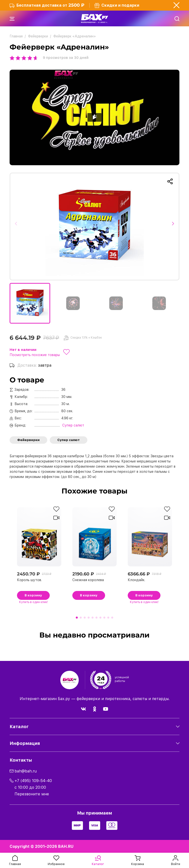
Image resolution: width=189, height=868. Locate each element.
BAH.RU (66, 846)
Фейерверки (28, 440)
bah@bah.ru (26, 771)
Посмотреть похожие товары (35, 355)
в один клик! (33, 602)
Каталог (19, 727)
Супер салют (69, 440)
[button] (18, 227)
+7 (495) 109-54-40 (33, 781)
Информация (25, 743)
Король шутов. (29, 580)
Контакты (21, 760)
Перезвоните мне (32, 794)
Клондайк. (136, 580)
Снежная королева (88, 580)
